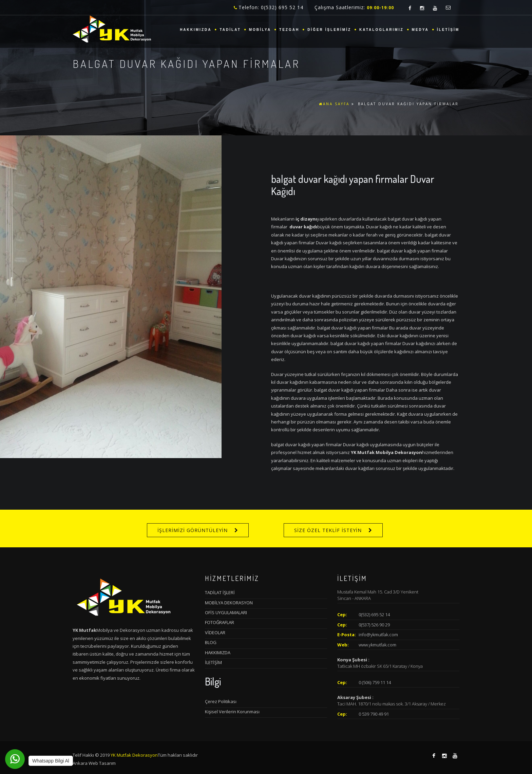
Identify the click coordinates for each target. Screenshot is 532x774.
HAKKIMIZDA (196, 30)
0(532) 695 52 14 (374, 615)
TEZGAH (289, 30)
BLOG (211, 642)
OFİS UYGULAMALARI (226, 612)
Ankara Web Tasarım (94, 763)
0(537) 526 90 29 (374, 625)
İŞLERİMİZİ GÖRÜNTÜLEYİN (193, 530)
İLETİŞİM (448, 30)
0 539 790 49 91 (374, 714)
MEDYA (420, 30)
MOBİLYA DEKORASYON (229, 603)
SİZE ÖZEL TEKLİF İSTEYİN (328, 530)
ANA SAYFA (334, 104)
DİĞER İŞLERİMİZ (329, 30)
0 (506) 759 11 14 (375, 682)
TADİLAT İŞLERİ (220, 592)
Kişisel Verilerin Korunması (232, 712)
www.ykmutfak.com (377, 645)
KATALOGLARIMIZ (382, 30)
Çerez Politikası (221, 701)
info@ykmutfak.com (378, 635)
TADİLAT (230, 30)
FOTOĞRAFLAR (220, 622)
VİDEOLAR (215, 633)
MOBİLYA (260, 30)
